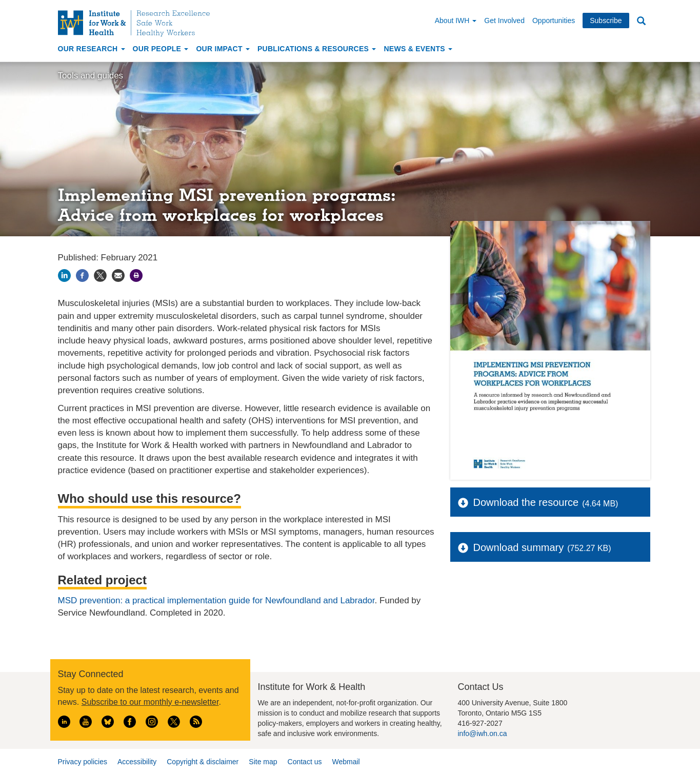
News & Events (418, 49)
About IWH (456, 21)
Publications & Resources (317, 49)
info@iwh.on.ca (483, 733)
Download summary (519, 547)
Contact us (305, 762)
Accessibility (137, 762)
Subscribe (606, 21)
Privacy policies (83, 762)
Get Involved (504, 21)
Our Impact (223, 49)
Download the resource (526, 502)
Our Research (92, 49)
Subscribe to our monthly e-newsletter (150, 702)
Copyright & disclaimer (203, 762)
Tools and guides (91, 76)
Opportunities (554, 21)
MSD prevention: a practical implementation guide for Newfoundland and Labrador (216, 600)
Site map (263, 762)
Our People (161, 49)
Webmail (346, 762)
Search (642, 21)
